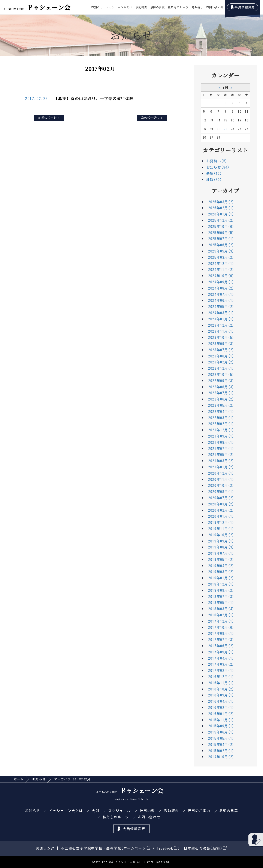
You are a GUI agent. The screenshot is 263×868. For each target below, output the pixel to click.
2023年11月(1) (221, 331)
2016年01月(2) (221, 714)
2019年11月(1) (221, 529)
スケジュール (120, 811)
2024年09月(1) (221, 282)
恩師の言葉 (158, 7)
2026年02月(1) (221, 208)
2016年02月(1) (221, 708)
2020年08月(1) (221, 492)
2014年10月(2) (221, 757)
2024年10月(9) (221, 276)
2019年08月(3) (221, 547)
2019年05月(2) (221, 560)
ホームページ (137, 848)
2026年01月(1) (221, 214)
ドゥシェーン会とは (119, 7)
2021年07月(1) (221, 449)
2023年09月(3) (221, 344)
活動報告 (141, 7)
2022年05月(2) (221, 405)
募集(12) (214, 173)
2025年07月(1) (221, 239)
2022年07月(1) (221, 393)
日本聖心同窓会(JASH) (205, 848)
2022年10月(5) (221, 375)
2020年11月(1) (221, 480)
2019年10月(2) (221, 535)
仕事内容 (147, 811)
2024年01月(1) (221, 319)
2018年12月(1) (221, 584)
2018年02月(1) (221, 615)
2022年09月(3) (221, 381)
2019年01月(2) (221, 578)
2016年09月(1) (221, 695)
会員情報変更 (245, 7)
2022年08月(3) (221, 387)
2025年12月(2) (221, 220)
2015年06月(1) (221, 732)
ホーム (19, 779)
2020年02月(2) (221, 510)
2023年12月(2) (221, 325)
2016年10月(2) (221, 689)
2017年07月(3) (221, 640)
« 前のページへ (49, 118)
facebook (167, 848)
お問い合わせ (215, 7)
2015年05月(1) (221, 738)
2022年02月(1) (221, 424)
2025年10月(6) (221, 227)
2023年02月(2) (221, 362)
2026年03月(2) (221, 202)
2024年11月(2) (221, 270)
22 (225, 129)
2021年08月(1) (221, 442)
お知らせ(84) (218, 167)
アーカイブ (225, 191)
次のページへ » (152, 118)
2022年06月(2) (221, 399)
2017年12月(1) (221, 621)
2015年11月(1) (221, 720)
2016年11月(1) (221, 683)
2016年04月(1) (221, 701)
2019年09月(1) (221, 541)
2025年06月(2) (221, 245)
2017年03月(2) (221, 664)
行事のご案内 (199, 811)
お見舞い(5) (217, 161)
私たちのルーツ (178, 7)
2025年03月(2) (221, 257)
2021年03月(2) (221, 461)
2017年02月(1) (221, 671)
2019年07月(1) (221, 553)
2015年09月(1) (221, 726)
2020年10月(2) (221, 486)
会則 (95, 811)
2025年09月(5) (221, 233)
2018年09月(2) (221, 590)
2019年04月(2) (221, 566)
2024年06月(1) (221, 300)
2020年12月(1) (221, 473)
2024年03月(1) (221, 313)
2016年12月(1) (221, 677)
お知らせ (97, 7)
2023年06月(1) (221, 356)
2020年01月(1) (221, 516)
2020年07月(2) (221, 498)
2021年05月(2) (221, 455)
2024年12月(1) (221, 264)
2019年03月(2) (221, 572)
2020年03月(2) (221, 504)
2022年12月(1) (221, 368)
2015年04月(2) (221, 745)
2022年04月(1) (221, 412)
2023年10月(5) (221, 338)
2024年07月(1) (221, 294)
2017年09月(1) (221, 633)
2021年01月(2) (221, 467)
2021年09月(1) (221, 436)
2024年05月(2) (221, 307)
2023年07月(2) (221, 350)
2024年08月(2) (221, 288)
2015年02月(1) (221, 751)
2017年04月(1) (221, 658)
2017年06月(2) (221, 646)
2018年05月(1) (221, 603)
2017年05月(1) (221, 652)
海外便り (197, 7)
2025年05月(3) (221, 251)
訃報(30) (214, 180)
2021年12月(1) (221, 430)
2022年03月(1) (221, 418)
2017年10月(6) (221, 627)
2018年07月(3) (221, 597)
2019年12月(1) (221, 523)
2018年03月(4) (221, 609)
